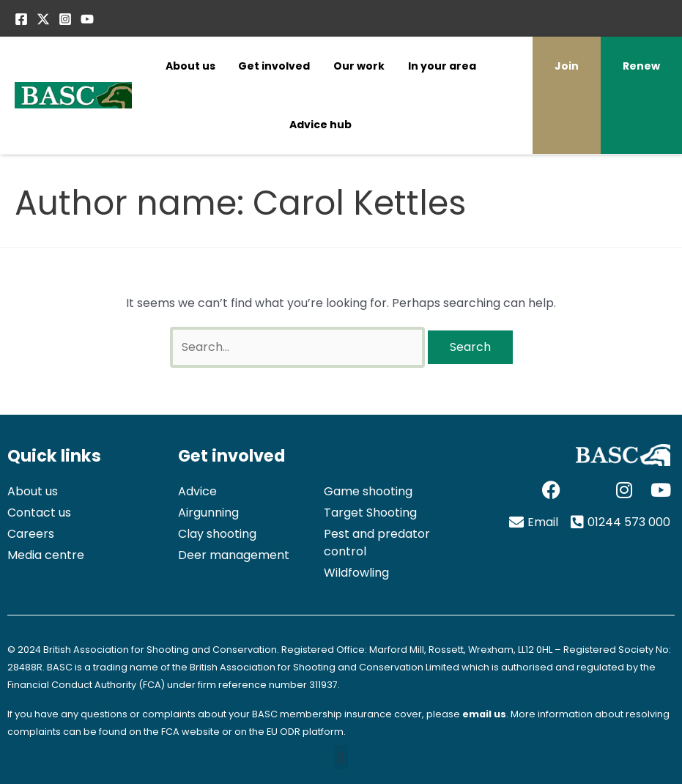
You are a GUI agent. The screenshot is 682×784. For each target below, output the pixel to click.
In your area (442, 66)
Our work (359, 66)
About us (190, 66)
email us (484, 714)
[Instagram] (65, 19)
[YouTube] (87, 19)
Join (567, 66)
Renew (641, 66)
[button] (341, 757)
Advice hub (320, 125)
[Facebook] (21, 19)
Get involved (274, 66)
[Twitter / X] (43, 19)
